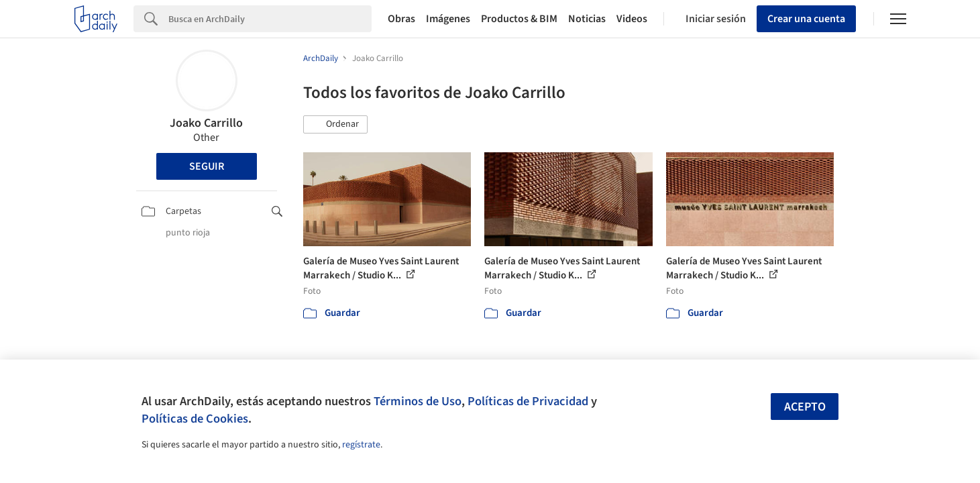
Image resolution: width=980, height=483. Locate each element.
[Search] (270, 19)
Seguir (207, 166)
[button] (335, 125)
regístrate (361, 445)
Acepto (805, 407)
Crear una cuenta (806, 19)
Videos (632, 19)
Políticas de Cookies (195, 419)
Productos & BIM (519, 19)
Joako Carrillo (206, 123)
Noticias (587, 19)
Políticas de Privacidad (528, 401)
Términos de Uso (418, 401)
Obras (401, 19)
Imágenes (448, 19)
